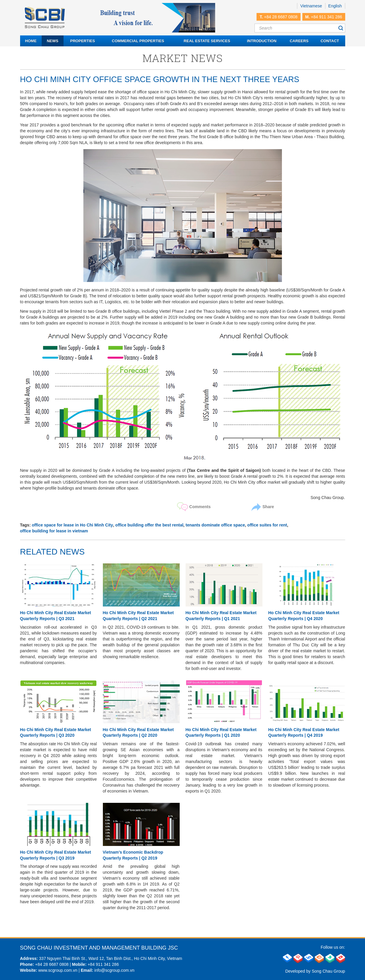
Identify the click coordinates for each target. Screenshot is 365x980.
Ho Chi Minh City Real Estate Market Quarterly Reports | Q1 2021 (221, 616)
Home (31, 41)
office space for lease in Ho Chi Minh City (73, 525)
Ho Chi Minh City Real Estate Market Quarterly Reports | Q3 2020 (56, 733)
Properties (83, 41)
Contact (330, 41)
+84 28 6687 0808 (281, 17)
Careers (299, 41)
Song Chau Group (328, 971)
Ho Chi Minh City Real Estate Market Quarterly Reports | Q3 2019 (56, 855)
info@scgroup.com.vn (114, 970)
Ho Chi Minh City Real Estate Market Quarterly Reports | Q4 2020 (304, 616)
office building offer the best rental (149, 525)
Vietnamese (311, 6)
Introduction (262, 41)
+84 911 (95, 964)
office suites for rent (267, 525)
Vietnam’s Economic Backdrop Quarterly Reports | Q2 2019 (133, 855)
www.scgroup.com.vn (58, 970)
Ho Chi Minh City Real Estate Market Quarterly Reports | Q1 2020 (221, 733)
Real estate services (207, 41)
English (335, 6)
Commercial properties (138, 41)
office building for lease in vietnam (54, 531)
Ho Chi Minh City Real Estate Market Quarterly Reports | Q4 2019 (304, 733)
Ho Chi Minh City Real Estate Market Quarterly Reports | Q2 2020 (138, 733)
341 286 (111, 964)
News (52, 41)
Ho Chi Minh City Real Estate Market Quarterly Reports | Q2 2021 (138, 616)
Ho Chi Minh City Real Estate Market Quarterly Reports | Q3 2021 (56, 616)
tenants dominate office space (215, 525)
